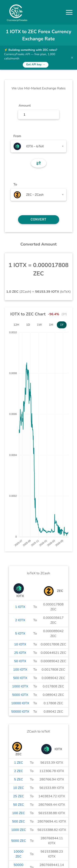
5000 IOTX (20, 695)
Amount (25, 106)
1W (39, 325)
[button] (69, 12)
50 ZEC (19, 805)
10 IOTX (20, 644)
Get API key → (36, 65)
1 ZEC (19, 763)
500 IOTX (20, 678)
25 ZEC (19, 796)
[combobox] (38, 146)
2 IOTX (20, 620)
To (15, 184)
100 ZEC (18, 813)
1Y (62, 325)
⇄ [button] (38, 163)
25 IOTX (20, 653)
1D (28, 325)
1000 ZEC (18, 830)
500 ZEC (18, 821)
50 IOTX (20, 661)
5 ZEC (19, 779)
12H (16, 325)
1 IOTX (20, 607)
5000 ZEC (18, 841)
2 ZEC (19, 771)
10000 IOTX (20, 703)
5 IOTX (20, 634)
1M (51, 325)
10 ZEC (19, 788)
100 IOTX (20, 670)
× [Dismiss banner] (72, 58)
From (17, 136)
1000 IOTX (20, 686)
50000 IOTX (20, 712)
